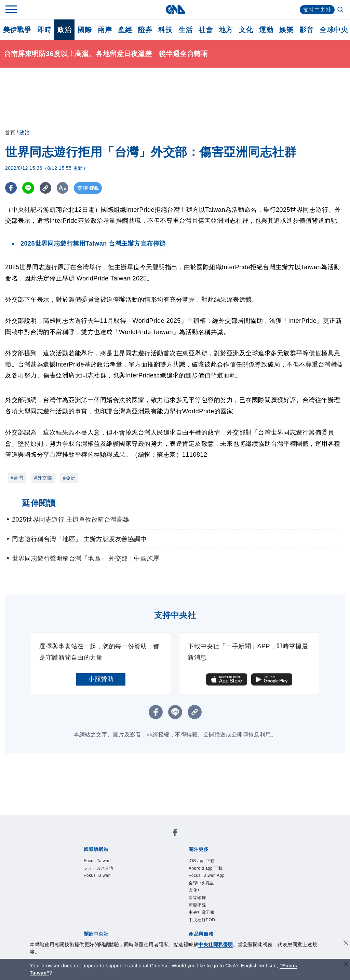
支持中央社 (317, 10)
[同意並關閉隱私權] (346, 944)
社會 (206, 30)
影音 (306, 30)
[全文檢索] (341, 10)
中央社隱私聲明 (216, 944)
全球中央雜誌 (201, 883)
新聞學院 (197, 905)
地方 (226, 30)
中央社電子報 (201, 912)
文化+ (194, 890)
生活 (185, 30)
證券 (145, 30)
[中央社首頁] (175, 9)
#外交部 (43, 478)
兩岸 (105, 30)
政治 (64, 30)
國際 (85, 30)
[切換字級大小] (63, 188)
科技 (165, 30)
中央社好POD (202, 920)
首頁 (10, 133)
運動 (266, 30)
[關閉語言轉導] (346, 965)
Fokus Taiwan (97, 875)
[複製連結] (46, 188)
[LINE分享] (29, 188)
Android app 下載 (206, 868)
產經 (125, 30)
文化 (246, 30)
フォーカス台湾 (99, 868)
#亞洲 (69, 478)
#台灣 (17, 478)
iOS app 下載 (202, 861)
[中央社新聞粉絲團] (175, 834)
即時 (44, 30)
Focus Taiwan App (207, 875)
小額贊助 (101, 679)
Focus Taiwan (97, 861)
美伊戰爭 (17, 30)
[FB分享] (11, 188)
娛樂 (286, 30)
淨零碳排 (197, 898)
